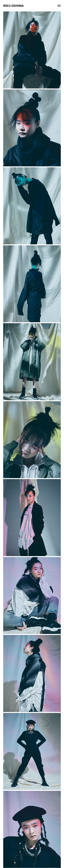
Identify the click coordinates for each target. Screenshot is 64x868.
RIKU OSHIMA (13, 6)
